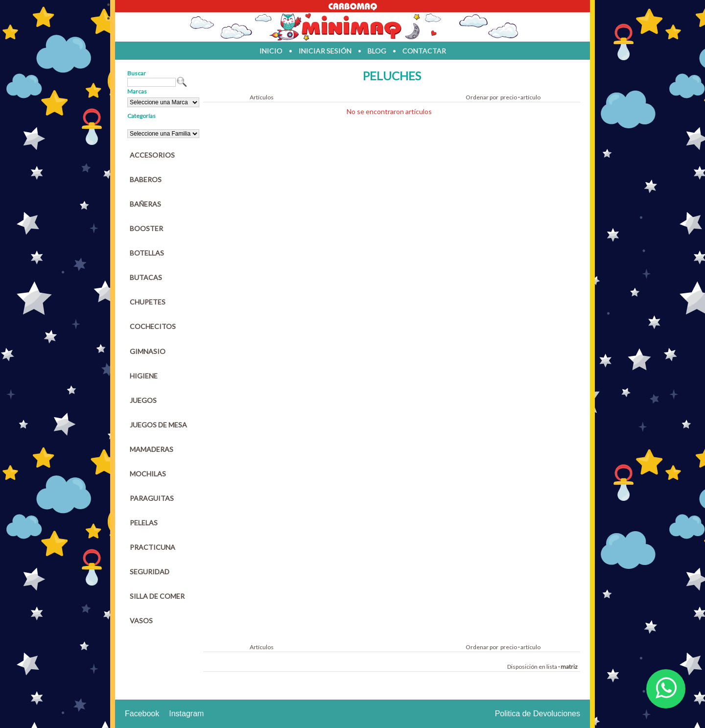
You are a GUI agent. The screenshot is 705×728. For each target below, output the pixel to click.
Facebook (142, 714)
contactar (424, 51)
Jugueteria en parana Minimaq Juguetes (352, 27)
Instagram (186, 714)
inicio (271, 51)
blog (377, 51)
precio (509, 97)
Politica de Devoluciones (538, 714)
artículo (530, 97)
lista (552, 667)
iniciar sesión (325, 51)
